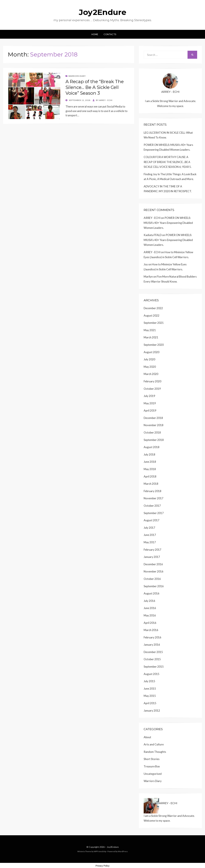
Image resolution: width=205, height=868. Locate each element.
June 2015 (150, 689)
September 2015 (154, 667)
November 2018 (154, 425)
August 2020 (152, 352)
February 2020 (152, 381)
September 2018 (154, 440)
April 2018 (150, 476)
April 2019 (150, 410)
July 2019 (149, 396)
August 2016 (152, 593)
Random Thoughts (155, 752)
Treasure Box (152, 766)
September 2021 (154, 323)
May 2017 (150, 542)
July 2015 (149, 681)
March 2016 (151, 630)
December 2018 (153, 418)
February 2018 (152, 491)
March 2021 (151, 337)
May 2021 (150, 330)
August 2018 (152, 447)
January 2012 (152, 711)
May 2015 (150, 696)
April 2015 (150, 703)
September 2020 (154, 345)
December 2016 (153, 564)
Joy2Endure (103, 12)
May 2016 (150, 615)
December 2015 (153, 652)
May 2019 (150, 403)
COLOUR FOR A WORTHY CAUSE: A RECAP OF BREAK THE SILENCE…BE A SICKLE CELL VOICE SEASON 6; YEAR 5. (168, 162)
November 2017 (154, 498)
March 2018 (151, 484)
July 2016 (149, 601)
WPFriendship (100, 851)
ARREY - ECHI (152, 218)
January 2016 (152, 645)
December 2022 (153, 308)
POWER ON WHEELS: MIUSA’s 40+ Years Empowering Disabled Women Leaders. (168, 223)
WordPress (123, 851)
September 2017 (154, 513)
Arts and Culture (154, 744)
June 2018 (150, 462)
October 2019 (152, 389)
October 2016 (152, 579)
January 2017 (152, 557)
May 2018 (150, 469)
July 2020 (149, 359)
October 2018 (152, 432)
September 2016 (154, 586)
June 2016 (150, 608)
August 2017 (152, 520)
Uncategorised (153, 774)
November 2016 (154, 571)
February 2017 (152, 550)
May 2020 (150, 367)
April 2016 (150, 623)
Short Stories (152, 759)
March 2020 (151, 374)
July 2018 (149, 454)
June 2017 (150, 535)
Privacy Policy (102, 866)
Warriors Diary (77, 76)
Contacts (110, 34)
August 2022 (152, 316)
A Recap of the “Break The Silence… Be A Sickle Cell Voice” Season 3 (95, 87)
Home (95, 34)
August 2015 (152, 674)
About (147, 737)
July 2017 (149, 528)
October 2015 (152, 659)
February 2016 (152, 637)
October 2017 (152, 506)
